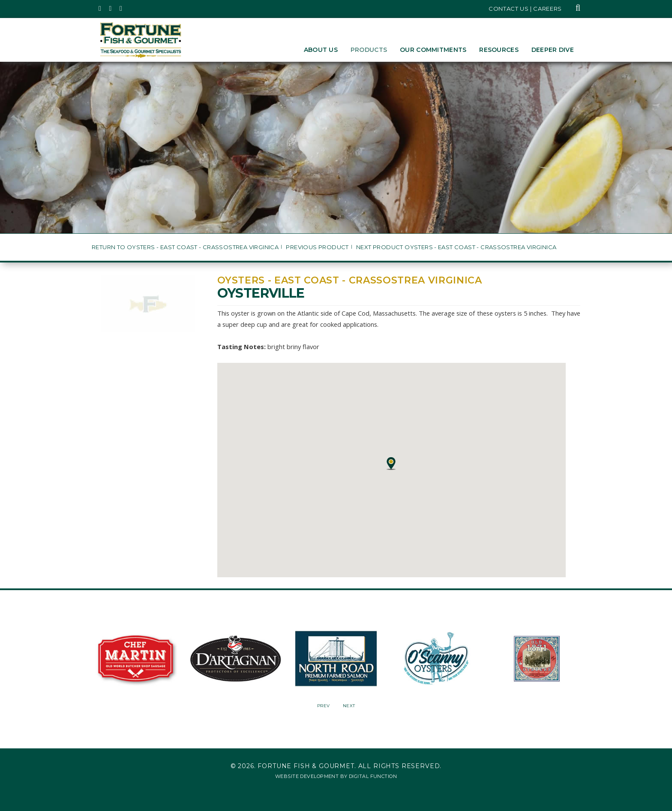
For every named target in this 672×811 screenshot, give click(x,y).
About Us (321, 50)
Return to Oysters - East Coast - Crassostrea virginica (185, 247)
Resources (499, 50)
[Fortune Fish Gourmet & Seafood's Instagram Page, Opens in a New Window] (111, 9)
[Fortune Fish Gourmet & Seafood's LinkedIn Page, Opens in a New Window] (121, 9)
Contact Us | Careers (525, 9)
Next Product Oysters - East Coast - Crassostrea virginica (456, 247)
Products (369, 50)
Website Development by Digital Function (336, 776)
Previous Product (317, 247)
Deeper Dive (553, 50)
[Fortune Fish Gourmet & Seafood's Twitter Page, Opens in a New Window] (100, 9)
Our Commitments (433, 50)
